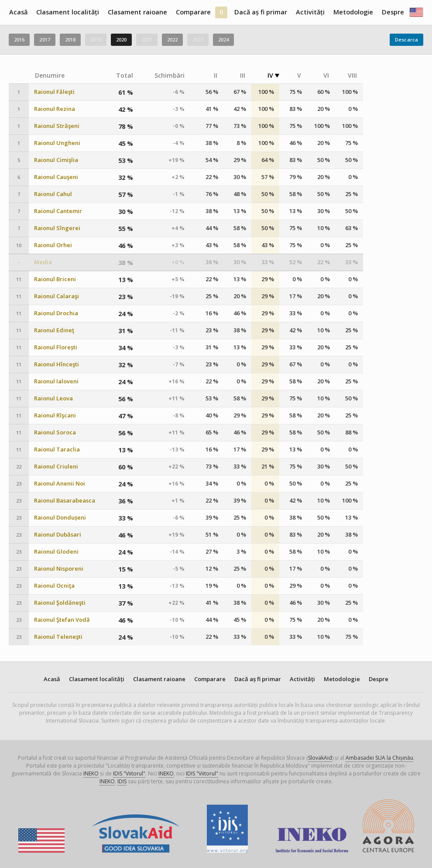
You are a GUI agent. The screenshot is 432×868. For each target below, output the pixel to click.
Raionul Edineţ (54, 330)
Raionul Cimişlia (56, 160)
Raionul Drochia (56, 313)
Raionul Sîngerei (57, 228)
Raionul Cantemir (58, 211)
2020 (121, 40)
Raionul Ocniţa (54, 586)
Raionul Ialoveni (56, 381)
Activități (310, 12)
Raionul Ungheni (57, 143)
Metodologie (353, 12)
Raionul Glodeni (56, 552)
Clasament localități (68, 12)
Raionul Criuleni (56, 467)
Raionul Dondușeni (60, 518)
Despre (393, 12)
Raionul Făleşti (54, 92)
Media (43, 262)
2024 (223, 40)
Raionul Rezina (55, 109)
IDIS (122, 781)
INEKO (91, 773)
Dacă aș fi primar (261, 12)
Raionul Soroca (55, 432)
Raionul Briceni (55, 279)
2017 (45, 40)
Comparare (193, 12)
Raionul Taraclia (57, 449)
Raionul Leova (53, 398)
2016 (19, 40)
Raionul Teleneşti (58, 637)
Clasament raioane (137, 12)
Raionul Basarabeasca (65, 501)
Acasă (18, 12)
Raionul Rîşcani (55, 415)
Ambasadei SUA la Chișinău (379, 758)
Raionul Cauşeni (56, 177)
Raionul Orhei (53, 245)
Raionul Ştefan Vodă (62, 620)
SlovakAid (320, 758)
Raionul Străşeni (57, 126)
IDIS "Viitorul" (129, 773)
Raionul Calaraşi (57, 296)
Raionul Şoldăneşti (60, 603)
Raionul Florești (56, 347)
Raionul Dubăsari (58, 535)
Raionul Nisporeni (59, 569)
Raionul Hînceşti (57, 364)
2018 (70, 40)
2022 (172, 40)
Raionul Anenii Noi (60, 484)
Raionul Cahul (53, 194)
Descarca (406, 40)
